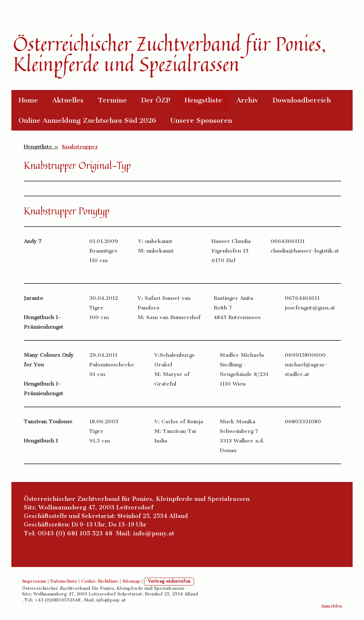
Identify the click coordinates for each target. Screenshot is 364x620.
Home (28, 100)
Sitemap (131, 581)
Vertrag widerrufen (169, 581)
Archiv (247, 100)
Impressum (34, 581)
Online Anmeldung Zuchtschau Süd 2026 (87, 120)
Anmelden (331, 606)
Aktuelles (68, 100)
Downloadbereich (302, 100)
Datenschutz (64, 581)
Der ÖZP (156, 100)
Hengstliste (203, 100)
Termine (112, 100)
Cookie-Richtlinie (100, 581)
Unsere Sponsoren (201, 120)
